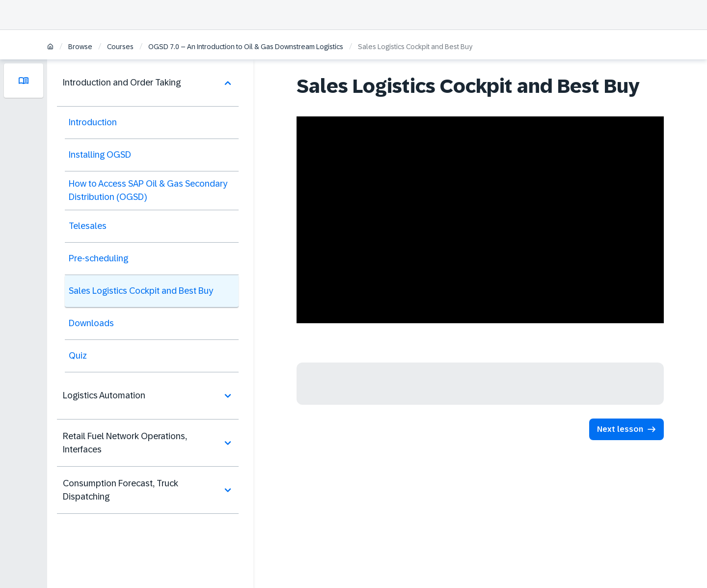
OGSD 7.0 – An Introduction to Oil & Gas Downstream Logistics (246, 47)
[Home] (50, 47)
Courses (120, 47)
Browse (80, 47)
